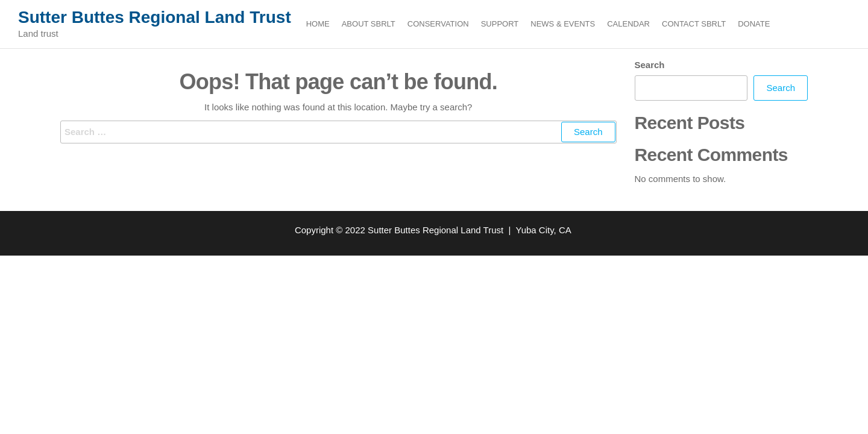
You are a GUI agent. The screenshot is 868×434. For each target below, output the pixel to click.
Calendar (628, 24)
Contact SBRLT (694, 24)
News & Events (563, 24)
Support (500, 24)
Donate (754, 24)
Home (318, 24)
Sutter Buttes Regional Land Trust (155, 17)
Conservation (438, 24)
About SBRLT (369, 24)
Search (650, 65)
